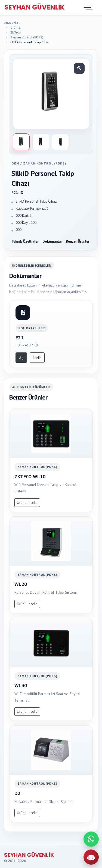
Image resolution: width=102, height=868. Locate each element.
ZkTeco (16, 32)
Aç (21, 358)
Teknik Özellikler (25, 241)
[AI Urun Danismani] (91, 857)
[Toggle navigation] (88, 7)
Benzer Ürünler (78, 241)
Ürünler (16, 27)
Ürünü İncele (27, 502)
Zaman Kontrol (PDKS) (27, 37)
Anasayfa (11, 22)
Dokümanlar (52, 241)
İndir (37, 358)
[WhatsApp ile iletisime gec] (91, 839)
